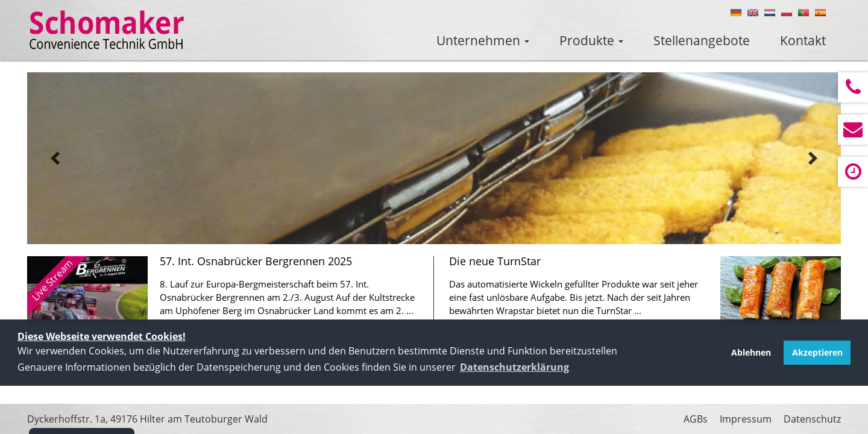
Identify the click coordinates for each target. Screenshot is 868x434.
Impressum (746, 419)
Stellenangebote (702, 40)
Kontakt (803, 40)
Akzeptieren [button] (817, 352)
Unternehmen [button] (483, 40)
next (813, 159)
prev (55, 159)
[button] (514, 367)
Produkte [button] (591, 40)
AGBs (696, 419)
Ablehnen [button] (751, 352)
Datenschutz (812, 419)
